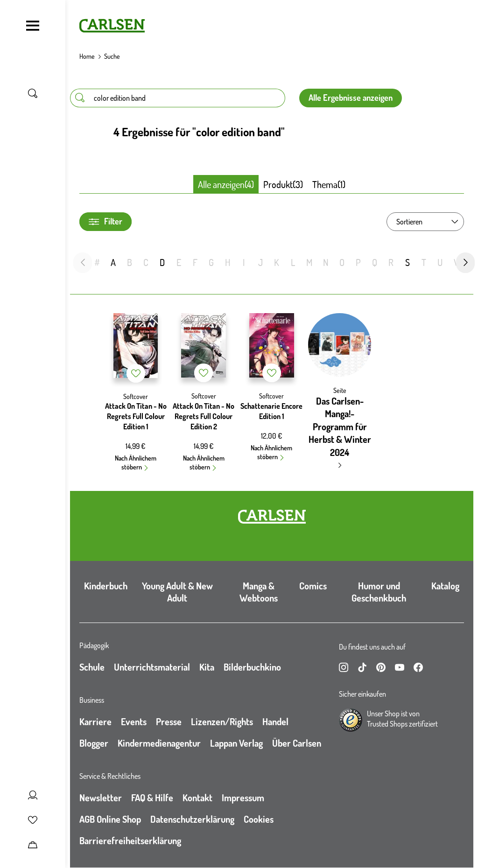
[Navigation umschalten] (33, 26)
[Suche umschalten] (33, 93)
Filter (105, 221)
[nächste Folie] (465, 263)
